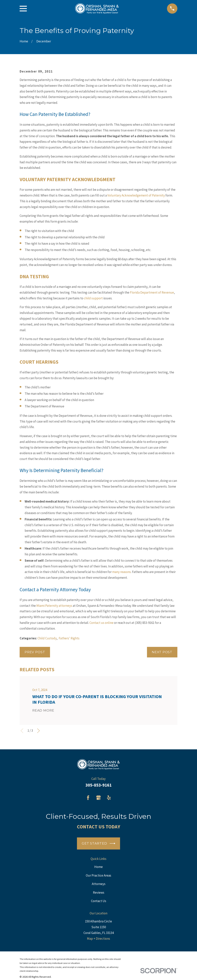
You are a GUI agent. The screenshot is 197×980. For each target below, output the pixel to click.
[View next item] (38, 731)
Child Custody (47, 638)
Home (98, 867)
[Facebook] (88, 798)
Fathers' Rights (69, 638)
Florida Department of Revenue (152, 292)
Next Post (162, 652)
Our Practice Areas (98, 875)
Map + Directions (98, 939)
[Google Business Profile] (98, 798)
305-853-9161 (98, 785)
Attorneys (99, 884)
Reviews (99, 892)
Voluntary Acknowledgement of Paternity (136, 195)
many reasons (121, 572)
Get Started (98, 843)
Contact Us (99, 901)
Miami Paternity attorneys (54, 606)
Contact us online (101, 623)
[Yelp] (109, 798)
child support (93, 298)
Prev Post (35, 652)
